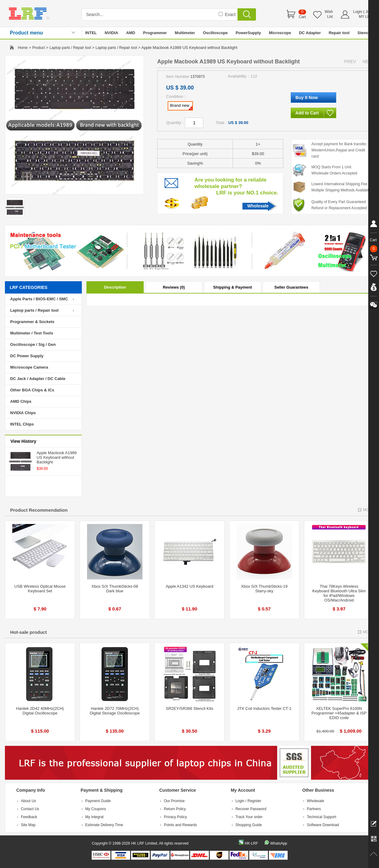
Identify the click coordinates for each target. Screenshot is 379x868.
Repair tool (339, 33)
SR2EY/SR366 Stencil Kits (189, 708)
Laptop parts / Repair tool (70, 48)
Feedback (29, 817)
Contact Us (30, 809)
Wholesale (258, 206)
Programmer (155, 33)
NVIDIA (111, 33)
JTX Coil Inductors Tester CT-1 (264, 708)
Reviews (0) (174, 287)
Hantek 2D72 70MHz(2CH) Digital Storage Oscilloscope (115, 711)
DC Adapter (310, 33)
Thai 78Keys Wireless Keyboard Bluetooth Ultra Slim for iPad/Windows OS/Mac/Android (339, 593)
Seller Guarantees (291, 287)
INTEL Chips (22, 424)
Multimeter (185, 33)
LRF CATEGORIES (29, 287)
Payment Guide (98, 801)
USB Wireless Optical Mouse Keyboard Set (40, 589)
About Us (28, 801)
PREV (350, 62)
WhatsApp (279, 843)
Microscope (280, 33)
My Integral (94, 817)
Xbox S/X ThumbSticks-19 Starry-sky (264, 589)
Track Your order (249, 817)
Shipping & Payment (233, 287)
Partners (314, 809)
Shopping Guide (249, 825)
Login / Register (248, 801)
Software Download (323, 825)
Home (23, 48)
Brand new (181, 106)
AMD (131, 33)
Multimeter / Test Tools (32, 333)
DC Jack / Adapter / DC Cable (38, 379)
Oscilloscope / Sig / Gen (33, 344)
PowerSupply (248, 33)
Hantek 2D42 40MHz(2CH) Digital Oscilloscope (40, 711)
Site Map (28, 825)
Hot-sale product (28, 632)
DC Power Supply (27, 356)
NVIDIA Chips (23, 413)
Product (39, 48)
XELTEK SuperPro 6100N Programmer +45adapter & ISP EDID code (339, 713)
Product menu (26, 33)
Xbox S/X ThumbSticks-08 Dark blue (115, 589)
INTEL (91, 33)
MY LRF (365, 17)
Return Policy (175, 809)
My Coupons (96, 809)
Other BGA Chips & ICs (32, 390)
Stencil (364, 33)
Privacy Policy (176, 817)
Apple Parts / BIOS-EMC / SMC (39, 299)
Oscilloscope (215, 33)
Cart (302, 17)
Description (115, 287)
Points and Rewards (180, 825)
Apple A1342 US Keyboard (190, 586)
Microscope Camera (29, 367)
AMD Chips (21, 401)
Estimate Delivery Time (104, 825)
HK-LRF (251, 843)
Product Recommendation (39, 510)
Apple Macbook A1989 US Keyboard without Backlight (57, 457)
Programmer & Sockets (32, 322)
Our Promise (174, 801)
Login (358, 12)
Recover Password (251, 809)
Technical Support (322, 817)
